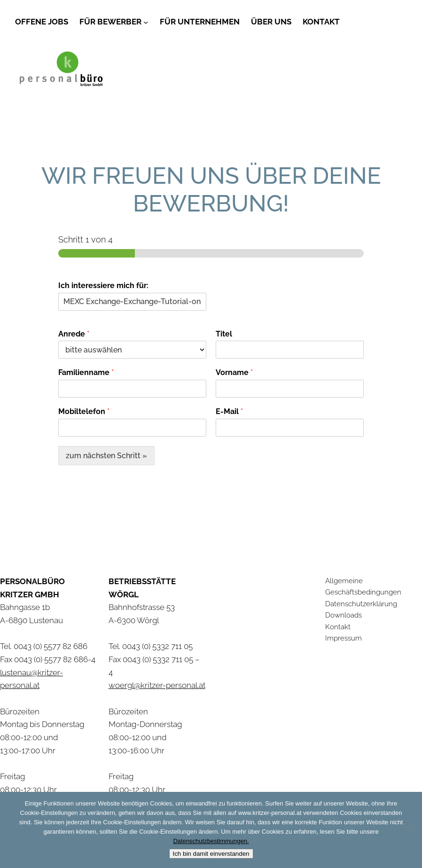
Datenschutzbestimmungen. (211, 841)
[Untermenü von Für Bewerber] (146, 22)
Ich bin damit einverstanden (211, 854)
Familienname (86, 372)
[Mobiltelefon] (132, 428)
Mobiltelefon (84, 411)
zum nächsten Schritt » (106, 456)
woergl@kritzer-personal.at (157, 685)
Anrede (74, 334)
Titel (224, 334)
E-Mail (229, 411)
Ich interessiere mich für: (103, 285)
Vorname (234, 372)
